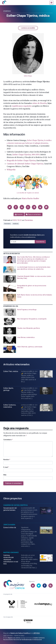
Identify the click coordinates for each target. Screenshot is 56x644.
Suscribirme (40, 242)
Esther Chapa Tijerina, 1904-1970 (26, 155)
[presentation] (28, 260)
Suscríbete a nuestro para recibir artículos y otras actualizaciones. (27, 236)
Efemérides (7, 11)
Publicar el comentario (13, 483)
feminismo (7, 224)
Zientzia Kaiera (9, 525)
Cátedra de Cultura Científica (20, 633)
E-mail (6, 467)
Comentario (8, 440)
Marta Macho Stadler (30, 198)
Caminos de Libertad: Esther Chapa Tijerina (25, 164)
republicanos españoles (22, 106)
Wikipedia (11, 170)
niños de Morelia (39, 103)
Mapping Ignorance (11, 552)
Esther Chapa (28, 76)
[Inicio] (4, 3)
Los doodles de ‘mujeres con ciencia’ (28, 193)
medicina (16, 224)
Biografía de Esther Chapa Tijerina (21, 160)
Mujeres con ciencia (14, 638)
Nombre (7, 460)
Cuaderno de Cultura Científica (15, 505)
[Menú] (52, 3)
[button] (10, 207)
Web (5, 475)
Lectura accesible (28, 28)
